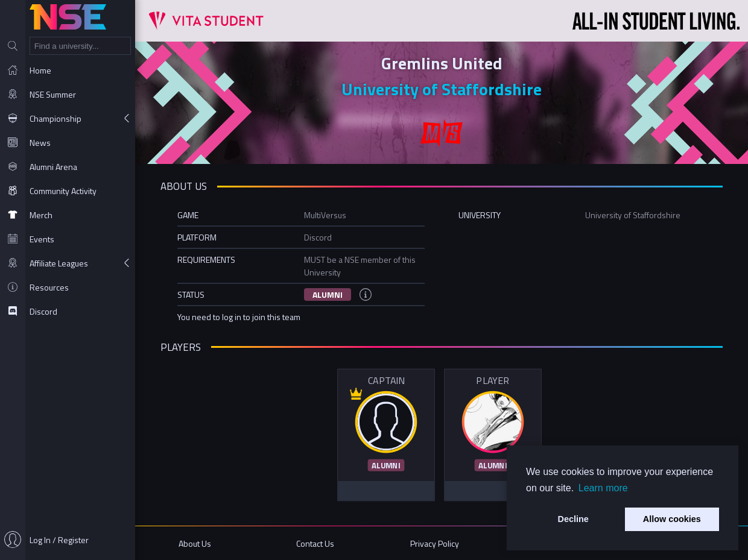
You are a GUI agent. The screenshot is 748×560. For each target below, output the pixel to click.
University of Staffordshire (442, 89)
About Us (195, 543)
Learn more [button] (603, 488)
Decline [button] (573, 519)
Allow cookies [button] (672, 519)
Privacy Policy (435, 543)
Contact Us (315, 543)
